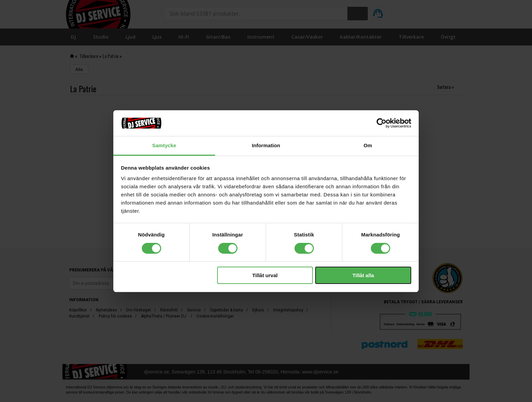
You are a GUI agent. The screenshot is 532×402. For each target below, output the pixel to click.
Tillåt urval (265, 275)
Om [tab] (368, 145)
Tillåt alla (363, 275)
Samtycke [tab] (164, 145)
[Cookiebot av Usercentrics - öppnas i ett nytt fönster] (382, 123)
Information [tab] (266, 145)
